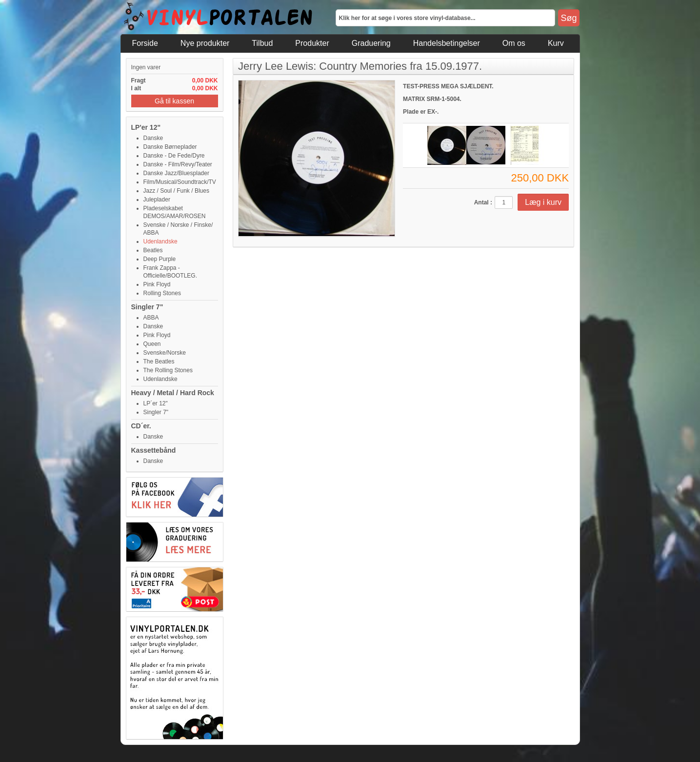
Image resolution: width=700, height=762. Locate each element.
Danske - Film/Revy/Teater (178, 164)
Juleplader (157, 200)
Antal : (483, 202)
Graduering (371, 43)
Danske (153, 138)
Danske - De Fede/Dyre (174, 156)
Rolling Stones (162, 293)
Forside (145, 43)
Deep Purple (160, 259)
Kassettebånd (154, 450)
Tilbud (262, 43)
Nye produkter (205, 43)
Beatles (153, 250)
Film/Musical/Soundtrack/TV (180, 182)
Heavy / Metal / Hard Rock (173, 393)
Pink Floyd (157, 284)
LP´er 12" (156, 403)
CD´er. (141, 426)
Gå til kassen (174, 101)
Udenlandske (160, 241)
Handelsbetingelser (447, 43)
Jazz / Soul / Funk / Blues (176, 191)
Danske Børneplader (170, 147)
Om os (514, 43)
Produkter (312, 43)
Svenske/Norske (165, 353)
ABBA (151, 318)
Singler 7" (147, 307)
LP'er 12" (146, 127)
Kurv (556, 43)
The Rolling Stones (168, 370)
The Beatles (159, 361)
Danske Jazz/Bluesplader (176, 173)
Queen (152, 344)
